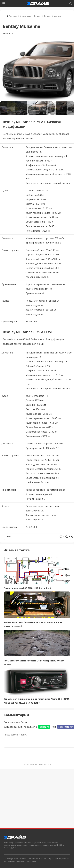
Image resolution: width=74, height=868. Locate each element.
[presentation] (25, 755)
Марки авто (26, 16)
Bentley (38, 16)
